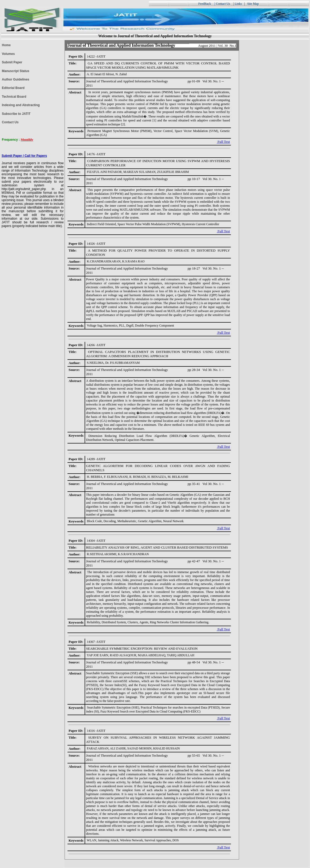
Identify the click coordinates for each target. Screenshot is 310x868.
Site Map (253, 4)
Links (238, 4)
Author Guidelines (16, 79)
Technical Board (14, 97)
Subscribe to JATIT (16, 114)
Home (6, 45)
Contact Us (223, 4)
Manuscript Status (16, 71)
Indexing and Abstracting (21, 105)
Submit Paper (12, 62)
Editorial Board (13, 88)
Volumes (8, 54)
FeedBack (205, 4)
